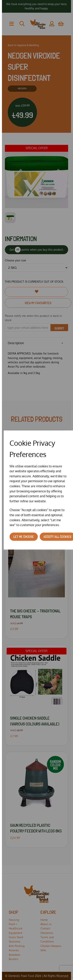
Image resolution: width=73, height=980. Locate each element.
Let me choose (24, 537)
